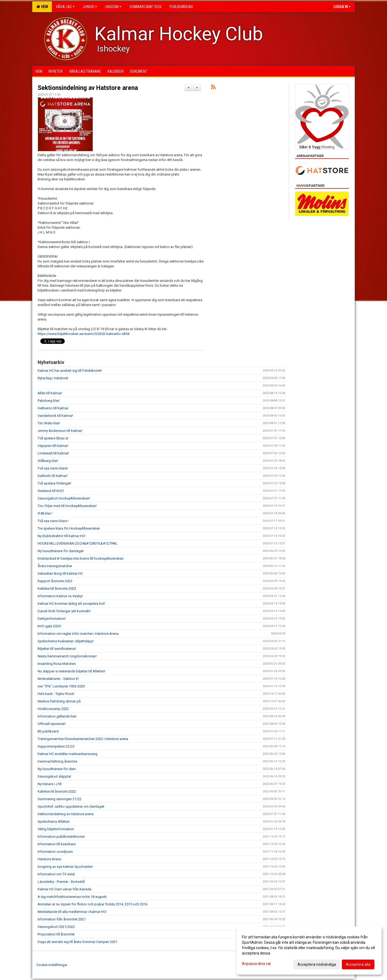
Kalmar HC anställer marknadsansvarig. (68, 754)
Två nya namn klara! (53, 468)
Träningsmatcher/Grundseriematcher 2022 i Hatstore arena (83, 739)
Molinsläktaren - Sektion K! (59, 679)
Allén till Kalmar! (50, 393)
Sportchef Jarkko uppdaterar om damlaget (71, 806)
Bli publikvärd (48, 731)
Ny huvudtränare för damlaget (61, 551)
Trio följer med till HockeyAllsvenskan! (67, 506)
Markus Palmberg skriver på (59, 701)
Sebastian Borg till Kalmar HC (60, 573)
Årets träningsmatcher (55, 566)
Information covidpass (55, 852)
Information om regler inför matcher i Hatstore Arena (78, 634)
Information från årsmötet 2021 (62, 919)
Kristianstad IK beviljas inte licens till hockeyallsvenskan (81, 558)
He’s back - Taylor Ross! (56, 694)
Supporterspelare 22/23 (56, 746)
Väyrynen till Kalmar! (53, 446)
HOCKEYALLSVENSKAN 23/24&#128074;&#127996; (77, 543)
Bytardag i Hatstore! (53, 378)
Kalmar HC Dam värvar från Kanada (64, 889)
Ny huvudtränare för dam (57, 769)
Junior (90, 7)
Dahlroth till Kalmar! (53, 476)
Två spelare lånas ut (53, 438)
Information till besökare (57, 844)
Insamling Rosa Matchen (57, 664)
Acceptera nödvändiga (317, 964)
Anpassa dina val (256, 964)
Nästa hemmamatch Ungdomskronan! (67, 656)
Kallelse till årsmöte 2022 (57, 791)
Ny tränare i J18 (49, 784)
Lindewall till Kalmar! (54, 453)
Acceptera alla (358, 964)
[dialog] (309, 950)
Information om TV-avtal (56, 874)
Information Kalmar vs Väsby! (61, 596)
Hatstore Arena (49, 859)
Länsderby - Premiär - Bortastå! (61, 882)
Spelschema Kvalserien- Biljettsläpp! (66, 641)
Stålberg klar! (48, 461)
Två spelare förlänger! (55, 483)
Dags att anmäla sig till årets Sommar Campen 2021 (78, 942)
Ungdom (113, 7)
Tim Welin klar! (49, 423)
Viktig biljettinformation (56, 829)
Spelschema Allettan (54, 821)
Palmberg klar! (49, 401)
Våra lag (65, 7)
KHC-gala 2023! (49, 626)
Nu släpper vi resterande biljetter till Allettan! (71, 671)
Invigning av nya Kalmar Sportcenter (65, 867)
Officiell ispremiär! (52, 724)
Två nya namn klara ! (53, 521)
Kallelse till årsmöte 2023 (57, 589)
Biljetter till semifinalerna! (57, 649)
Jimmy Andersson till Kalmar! (60, 431)
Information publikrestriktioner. (62, 837)
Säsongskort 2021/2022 (56, 927)
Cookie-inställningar (52, 965)
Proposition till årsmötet (56, 934)
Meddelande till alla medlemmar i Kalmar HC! (72, 912)
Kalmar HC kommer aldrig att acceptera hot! (71, 604)
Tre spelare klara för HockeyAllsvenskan (69, 528)
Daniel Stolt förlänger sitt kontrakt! (64, 611)
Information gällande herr (57, 716)
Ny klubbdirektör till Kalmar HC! (62, 536)
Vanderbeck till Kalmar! (55, 416)
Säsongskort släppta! (55, 776)
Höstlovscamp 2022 (53, 709)
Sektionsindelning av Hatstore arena (88, 88)
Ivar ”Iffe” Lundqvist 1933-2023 (61, 686)
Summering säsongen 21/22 (60, 799)
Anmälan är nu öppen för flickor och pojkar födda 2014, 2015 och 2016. (93, 904)
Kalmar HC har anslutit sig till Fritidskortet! (70, 371)
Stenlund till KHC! (51, 491)
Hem (42, 7)
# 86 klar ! (45, 513)
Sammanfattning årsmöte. (58, 761)
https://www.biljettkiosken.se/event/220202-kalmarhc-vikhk (84, 334)
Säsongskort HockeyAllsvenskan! (64, 498)
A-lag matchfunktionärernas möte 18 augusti (72, 897)
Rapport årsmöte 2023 (55, 581)
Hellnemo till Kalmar (53, 408)
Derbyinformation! (52, 619)
